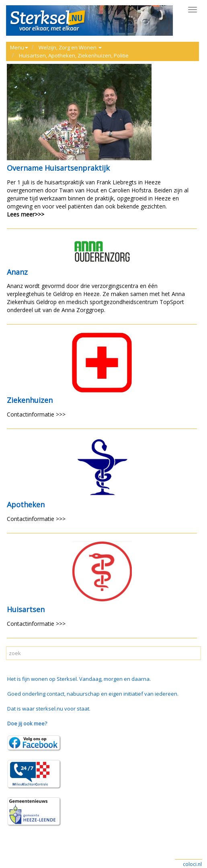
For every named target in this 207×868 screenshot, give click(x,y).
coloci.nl (192, 864)
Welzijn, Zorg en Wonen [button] (70, 47)
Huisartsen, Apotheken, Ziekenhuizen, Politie (74, 55)
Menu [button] (19, 47)
